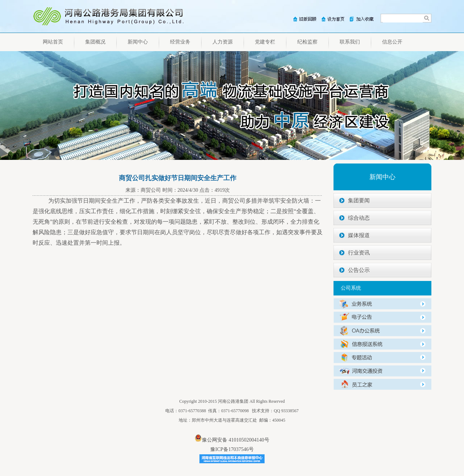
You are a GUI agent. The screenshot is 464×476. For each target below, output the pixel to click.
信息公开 (392, 42)
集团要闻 (359, 200)
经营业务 (180, 42)
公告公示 (359, 270)
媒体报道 (359, 235)
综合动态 (359, 218)
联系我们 (350, 42)
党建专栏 (265, 42)
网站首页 (53, 42)
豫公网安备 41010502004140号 (232, 440)
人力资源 (223, 42)
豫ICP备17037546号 (232, 449)
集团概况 (95, 42)
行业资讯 (359, 253)
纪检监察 (307, 42)
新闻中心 (138, 42)
